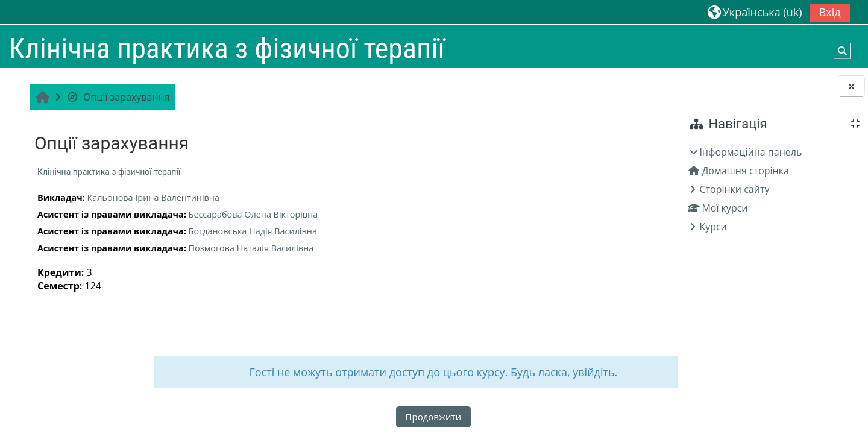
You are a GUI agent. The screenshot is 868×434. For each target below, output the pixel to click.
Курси (713, 227)
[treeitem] (773, 189)
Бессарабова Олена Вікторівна (252, 214)
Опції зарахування (116, 97)
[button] (755, 12)
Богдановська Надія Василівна (251, 231)
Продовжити (345, 417)
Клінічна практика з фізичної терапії (107, 172)
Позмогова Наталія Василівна (250, 248)
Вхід (830, 12)
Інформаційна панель (750, 152)
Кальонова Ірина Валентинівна (152, 197)
